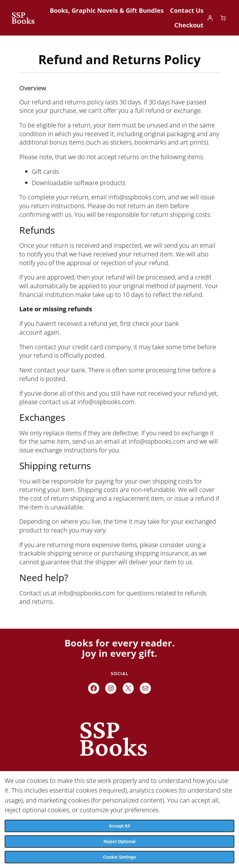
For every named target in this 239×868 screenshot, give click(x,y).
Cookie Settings (119, 857)
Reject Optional (120, 842)
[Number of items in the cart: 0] (223, 18)
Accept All (119, 826)
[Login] (210, 18)
